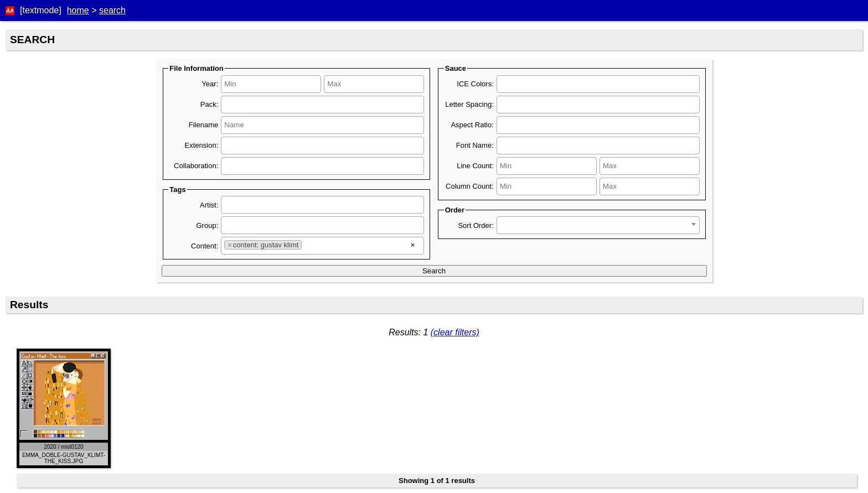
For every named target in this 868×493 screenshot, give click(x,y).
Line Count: (475, 166)
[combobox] (322, 105)
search (112, 10)
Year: (210, 84)
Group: (208, 225)
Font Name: (475, 145)
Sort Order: (476, 225)
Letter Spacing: (469, 104)
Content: (205, 246)
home (78, 10)
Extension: (202, 145)
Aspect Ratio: (472, 125)
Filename (203, 125)
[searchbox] (271, 103)
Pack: (210, 104)
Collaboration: (196, 166)
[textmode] (41, 10)
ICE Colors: (475, 84)
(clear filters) (455, 332)
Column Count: (470, 186)
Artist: (209, 205)
